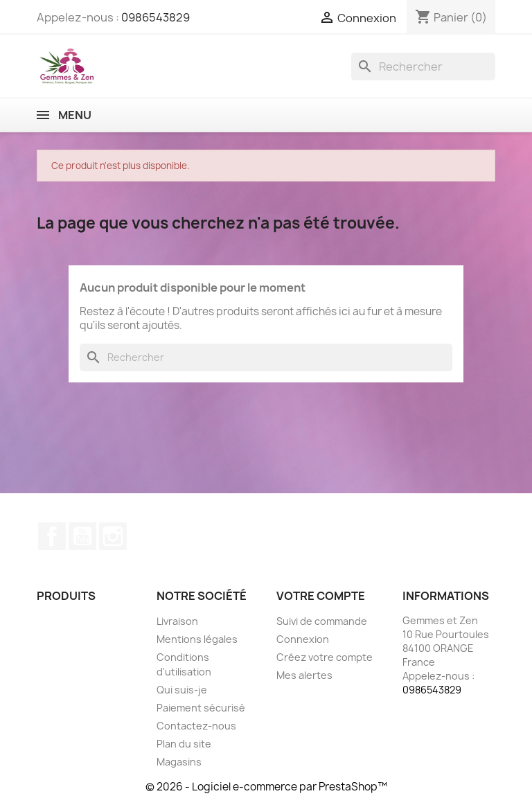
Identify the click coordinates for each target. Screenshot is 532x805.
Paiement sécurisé (201, 708)
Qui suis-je (182, 690)
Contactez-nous (196, 726)
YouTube (82, 536)
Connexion (303, 639)
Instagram (113, 536)
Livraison (177, 621)
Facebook (52, 536)
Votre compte (321, 596)
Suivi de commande (322, 621)
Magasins (179, 762)
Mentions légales (197, 639)
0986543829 (156, 17)
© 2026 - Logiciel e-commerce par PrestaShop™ (266, 787)
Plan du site (184, 744)
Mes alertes (304, 675)
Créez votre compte (325, 657)
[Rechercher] (423, 67)
